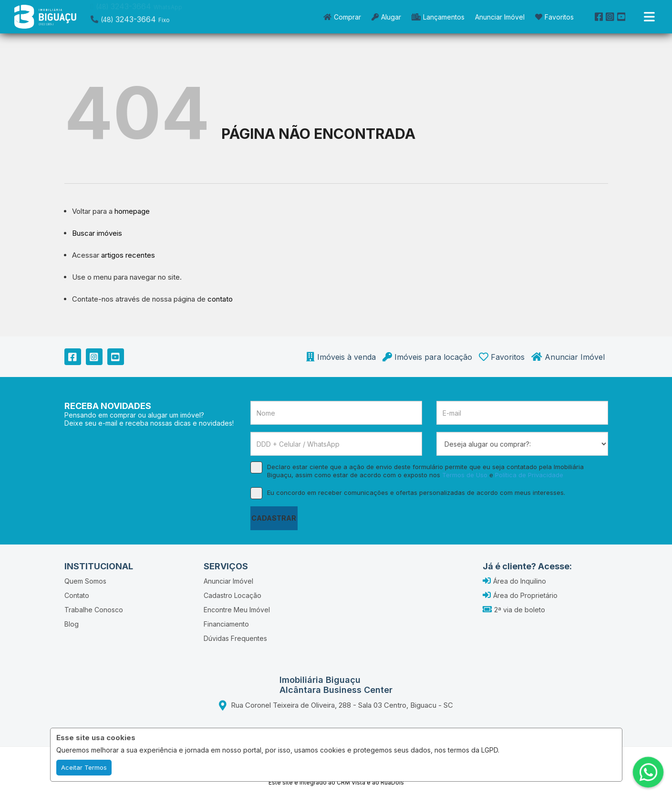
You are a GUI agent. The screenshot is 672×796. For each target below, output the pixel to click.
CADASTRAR (274, 518)
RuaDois (392, 782)
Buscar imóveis (97, 233)
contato (220, 299)
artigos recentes (128, 255)
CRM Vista (351, 782)
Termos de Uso (465, 475)
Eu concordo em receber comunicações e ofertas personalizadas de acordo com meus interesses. (408, 493)
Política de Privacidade (529, 475)
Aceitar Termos (84, 767)
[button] (151, 16)
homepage (132, 211)
